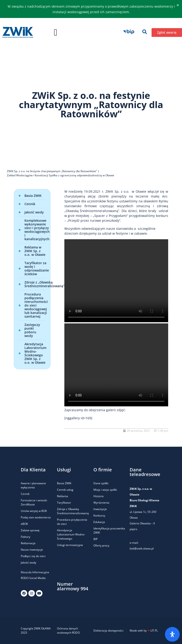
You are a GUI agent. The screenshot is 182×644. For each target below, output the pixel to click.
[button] (56, 32)
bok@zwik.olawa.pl (142, 548)
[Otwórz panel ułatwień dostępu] (172, 634)
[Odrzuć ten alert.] (178, 5)
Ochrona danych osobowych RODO (68, 631)
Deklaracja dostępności (108, 631)
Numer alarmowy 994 (73, 586)
